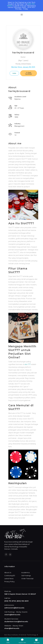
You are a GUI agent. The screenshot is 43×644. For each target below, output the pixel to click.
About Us (8, 573)
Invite (14, 73)
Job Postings (26, 576)
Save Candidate (28, 73)
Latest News (9, 579)
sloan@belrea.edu (12, 628)
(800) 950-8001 (23, 601)
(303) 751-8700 (10, 601)
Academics (26, 573)
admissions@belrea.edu (14, 608)
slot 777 (28, 364)
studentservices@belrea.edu (16, 621)
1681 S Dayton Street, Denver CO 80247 (20, 594)
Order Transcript (27, 579)
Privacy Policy (9, 582)
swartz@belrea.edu (12, 615)
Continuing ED (10, 576)
